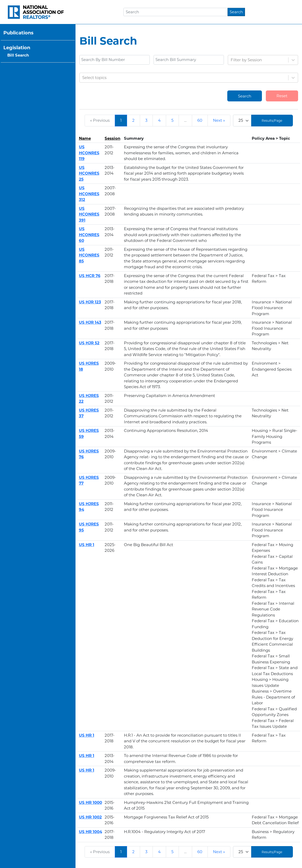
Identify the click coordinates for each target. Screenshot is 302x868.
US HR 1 (87, 545)
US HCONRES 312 (89, 194)
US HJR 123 (90, 302)
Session (112, 138)
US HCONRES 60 (89, 235)
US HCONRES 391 (89, 214)
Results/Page (272, 121)
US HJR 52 (89, 343)
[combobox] (231, 60)
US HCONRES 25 (89, 173)
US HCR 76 (90, 276)
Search (236, 12)
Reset (282, 96)
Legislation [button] (17, 48)
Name (85, 138)
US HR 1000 (90, 802)
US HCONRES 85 (89, 255)
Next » (219, 120)
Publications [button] (18, 33)
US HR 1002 (90, 817)
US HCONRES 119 (89, 153)
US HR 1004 (90, 832)
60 (200, 120)
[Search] (175, 12)
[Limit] (242, 121)
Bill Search (18, 55)
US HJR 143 (90, 322)
